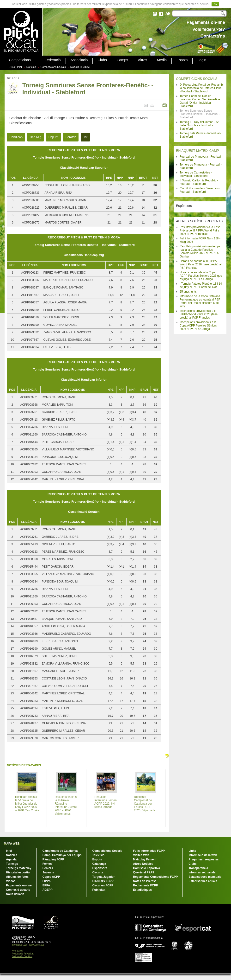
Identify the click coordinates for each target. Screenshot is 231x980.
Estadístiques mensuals (205, 877)
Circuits (98, 872)
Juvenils (48, 872)
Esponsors (100, 868)
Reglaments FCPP (145, 885)
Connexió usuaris (18, 890)
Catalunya (99, 864)
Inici (19, 67)
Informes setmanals (202, 872)
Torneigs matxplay (19, 868)
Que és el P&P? (144, 872)
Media (162, 60)
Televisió (98, 855)
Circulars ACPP (103, 881)
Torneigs (12, 864)
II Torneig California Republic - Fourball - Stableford (199, 182)
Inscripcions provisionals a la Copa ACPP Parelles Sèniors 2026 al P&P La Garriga (198, 326)
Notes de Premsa (145, 881)
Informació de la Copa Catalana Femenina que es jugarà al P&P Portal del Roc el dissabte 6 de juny (200, 301)
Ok (215, 4)
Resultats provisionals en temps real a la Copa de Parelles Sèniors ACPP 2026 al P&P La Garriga (200, 251)
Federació (53, 60)
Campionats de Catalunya (60, 851)
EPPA (46, 885)
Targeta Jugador (103, 877)
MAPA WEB (12, 844)
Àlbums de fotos (17, 877)
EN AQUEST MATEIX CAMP (198, 151)
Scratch (71, 137)
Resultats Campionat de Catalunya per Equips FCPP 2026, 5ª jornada (145, 804)
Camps (122, 60)
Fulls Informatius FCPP (149, 851)
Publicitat (99, 890)
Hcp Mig (36, 137)
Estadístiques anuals (203, 881)
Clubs (102, 60)
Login (202, 60)
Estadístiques (142, 890)
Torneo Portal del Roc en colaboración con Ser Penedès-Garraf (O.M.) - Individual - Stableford (200, 101)
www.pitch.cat (36, 945)
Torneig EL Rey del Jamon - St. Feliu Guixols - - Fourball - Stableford (200, 125)
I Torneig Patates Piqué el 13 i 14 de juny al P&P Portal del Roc (201, 285)
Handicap (16, 137)
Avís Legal (17, 951)
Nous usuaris (15, 894)
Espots (182, 60)
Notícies (31, 67)
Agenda (11, 859)
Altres (142, 60)
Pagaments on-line (19, 885)
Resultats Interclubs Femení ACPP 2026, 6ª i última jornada (106, 802)
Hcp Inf (53, 137)
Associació (79, 60)
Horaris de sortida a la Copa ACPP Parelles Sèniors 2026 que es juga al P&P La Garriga (201, 276)
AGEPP (48, 890)
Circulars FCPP (103, 885)
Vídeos (11, 881)
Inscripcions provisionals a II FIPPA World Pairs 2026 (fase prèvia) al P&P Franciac (199, 314)
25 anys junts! (188, 292)
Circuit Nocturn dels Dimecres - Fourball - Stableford (200, 190)
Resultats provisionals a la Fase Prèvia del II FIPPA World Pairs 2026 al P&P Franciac (200, 231)
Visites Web (141, 855)
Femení (48, 864)
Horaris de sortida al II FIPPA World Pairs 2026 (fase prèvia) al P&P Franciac (201, 264)
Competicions (20, 60)
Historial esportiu (18, 872)
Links (192, 851)
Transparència (198, 868)
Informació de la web (203, 855)
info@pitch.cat (19, 945)
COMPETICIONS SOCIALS (197, 79)
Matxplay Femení (145, 859)
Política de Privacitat (23, 954)
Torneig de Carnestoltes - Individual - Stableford (196, 174)
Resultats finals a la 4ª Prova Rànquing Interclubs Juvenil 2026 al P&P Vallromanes (66, 805)
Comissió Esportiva (146, 868)
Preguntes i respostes (204, 859)
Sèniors (48, 868)
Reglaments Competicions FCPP (155, 877)
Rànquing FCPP (53, 859)
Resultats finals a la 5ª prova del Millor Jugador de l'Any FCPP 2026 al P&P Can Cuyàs (27, 804)
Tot (85, 137)
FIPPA (47, 881)
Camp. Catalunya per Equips (62, 855)
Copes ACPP (51, 877)
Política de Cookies (22, 956)
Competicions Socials (53, 67)
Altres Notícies (143, 864)
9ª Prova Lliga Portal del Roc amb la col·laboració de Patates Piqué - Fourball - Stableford (201, 88)
